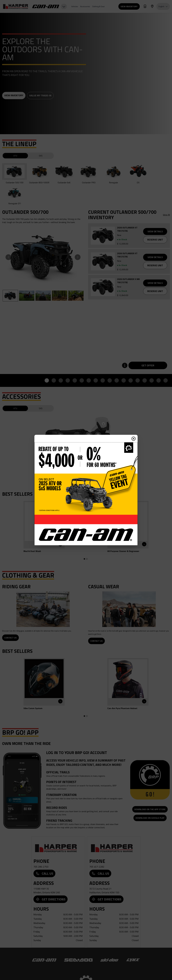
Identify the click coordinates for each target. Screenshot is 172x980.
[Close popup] (134, 439)
